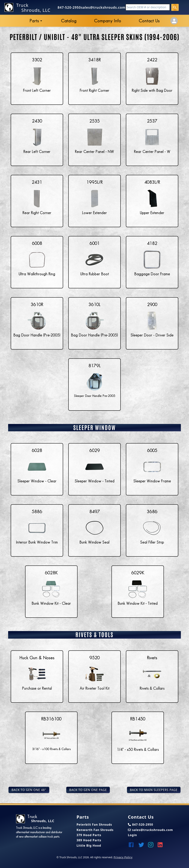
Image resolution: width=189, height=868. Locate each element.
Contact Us (149, 21)
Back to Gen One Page (88, 790)
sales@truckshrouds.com (103, 7)
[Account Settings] (174, 21)
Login (132, 835)
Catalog (69, 21)
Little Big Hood (89, 846)
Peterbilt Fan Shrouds (94, 825)
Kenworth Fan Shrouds (95, 830)
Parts (34, 21)
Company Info (108, 21)
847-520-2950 (69, 7)
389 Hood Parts (89, 840)
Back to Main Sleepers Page (154, 790)
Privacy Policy (123, 857)
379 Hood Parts (89, 835)
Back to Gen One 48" (29, 790)
